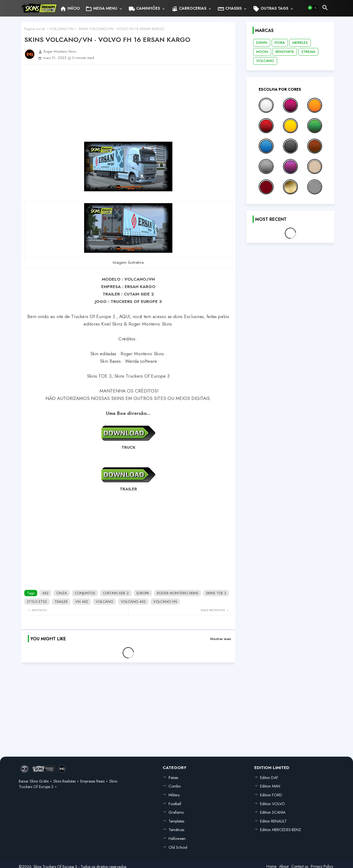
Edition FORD (271, 795)
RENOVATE (285, 52)
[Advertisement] (128, 103)
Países (173, 778)
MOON (262, 52)
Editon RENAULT (273, 821)
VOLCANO (104, 602)
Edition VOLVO (272, 804)
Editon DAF (269, 778)
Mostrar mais (221, 639)
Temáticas (176, 830)
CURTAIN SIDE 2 (116, 593)
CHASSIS (230, 9)
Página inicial (35, 29)
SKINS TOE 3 (216, 593)
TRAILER (61, 602)
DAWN (262, 43)
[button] (313, 8)
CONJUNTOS (85, 593)
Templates (176, 821)
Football (175, 804)
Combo (175, 786)
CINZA (62, 593)
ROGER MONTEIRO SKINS (178, 593)
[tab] (70, 8)
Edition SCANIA (273, 812)
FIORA (280, 43)
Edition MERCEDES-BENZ (280, 830)
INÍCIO (70, 9)
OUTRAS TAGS (271, 9)
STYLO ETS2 (37, 602)
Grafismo (176, 812)
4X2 (45, 593)
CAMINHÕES (144, 9)
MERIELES (300, 43)
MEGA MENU (101, 9)
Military (174, 795)
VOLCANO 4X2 (133, 602)
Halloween (177, 839)
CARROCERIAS (189, 9)
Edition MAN (270, 786)
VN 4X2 (82, 602)
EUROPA (143, 593)
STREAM (308, 52)
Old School (178, 847)
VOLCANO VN (62, 29)
